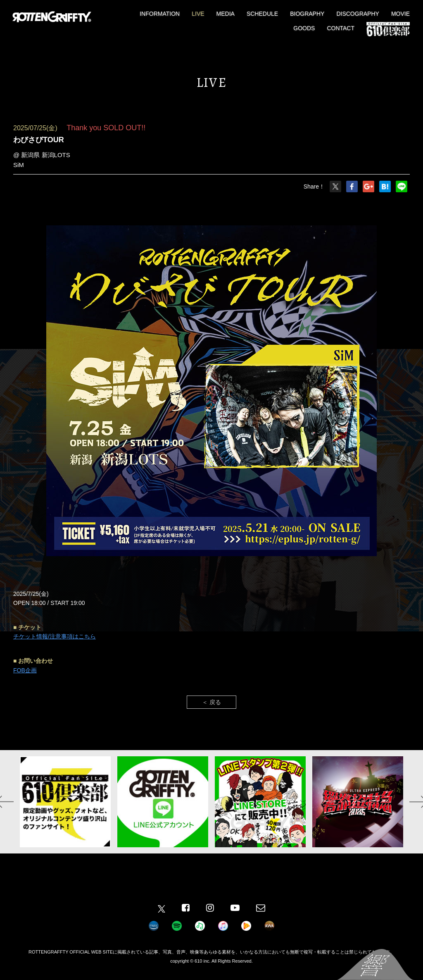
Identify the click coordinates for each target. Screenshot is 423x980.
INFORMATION (160, 14)
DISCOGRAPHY (358, 14)
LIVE (198, 14)
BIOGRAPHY (307, 14)
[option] (65, 802)
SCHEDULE (262, 14)
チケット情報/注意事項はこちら (55, 636)
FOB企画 (25, 670)
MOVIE (400, 14)
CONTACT (341, 28)
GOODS (304, 28)
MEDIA (226, 14)
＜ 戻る (211, 702)
